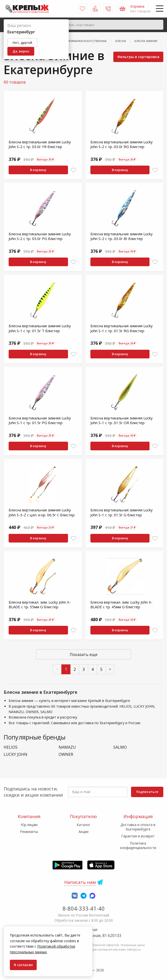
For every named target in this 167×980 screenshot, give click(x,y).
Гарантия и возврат (138, 836)
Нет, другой (22, 43)
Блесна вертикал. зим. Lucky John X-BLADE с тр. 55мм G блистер (40, 605)
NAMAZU (67, 747)
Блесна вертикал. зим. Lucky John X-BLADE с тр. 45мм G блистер (121, 605)
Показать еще (84, 654)
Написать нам (80, 882)
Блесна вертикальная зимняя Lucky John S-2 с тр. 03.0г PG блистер (40, 236)
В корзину (38, 170)
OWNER (66, 754)
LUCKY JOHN (16, 754)
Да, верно (21, 51)
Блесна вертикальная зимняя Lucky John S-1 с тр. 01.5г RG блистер (122, 328)
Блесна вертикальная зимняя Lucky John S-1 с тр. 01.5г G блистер (122, 512)
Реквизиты (29, 832)
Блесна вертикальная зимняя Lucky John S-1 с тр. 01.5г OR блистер (122, 420)
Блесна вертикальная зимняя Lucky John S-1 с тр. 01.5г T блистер (40, 328)
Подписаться (147, 792)
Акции (83, 832)
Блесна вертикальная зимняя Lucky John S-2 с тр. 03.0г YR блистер (40, 144)
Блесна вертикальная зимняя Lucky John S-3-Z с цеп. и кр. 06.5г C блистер (42, 512)
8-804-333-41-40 (84, 908)
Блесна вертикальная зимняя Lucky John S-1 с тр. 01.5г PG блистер (40, 420)
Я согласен (23, 965)
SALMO (120, 747)
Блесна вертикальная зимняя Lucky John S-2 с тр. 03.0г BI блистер (122, 236)
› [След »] (110, 669)
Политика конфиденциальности (138, 845)
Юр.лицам (29, 825)
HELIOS (11, 747)
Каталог (83, 825)
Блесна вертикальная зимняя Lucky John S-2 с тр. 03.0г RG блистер (122, 144)
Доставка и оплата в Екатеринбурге (138, 827)
